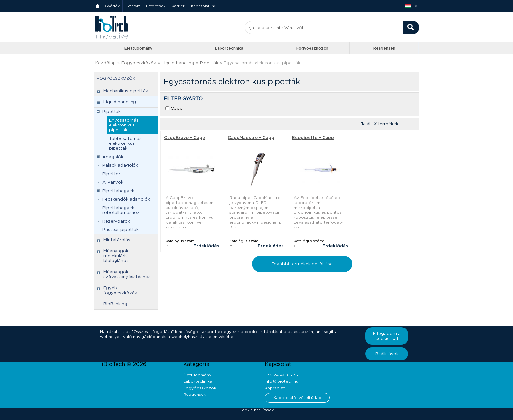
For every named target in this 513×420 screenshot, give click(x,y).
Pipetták (209, 63)
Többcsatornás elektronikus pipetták (125, 143)
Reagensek (384, 48)
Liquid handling (178, 63)
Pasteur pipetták (121, 230)
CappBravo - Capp (185, 137)
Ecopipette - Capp (313, 137)
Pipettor (111, 174)
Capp (177, 108)
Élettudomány (138, 48)
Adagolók (113, 157)
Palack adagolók (120, 165)
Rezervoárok (116, 221)
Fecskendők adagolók (126, 199)
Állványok (113, 182)
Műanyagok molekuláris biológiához (116, 256)
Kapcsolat (200, 6)
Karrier (178, 6)
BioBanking (115, 304)
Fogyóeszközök (312, 48)
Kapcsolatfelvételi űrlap (297, 398)
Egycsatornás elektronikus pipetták (262, 63)
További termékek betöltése (302, 264)
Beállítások (387, 354)
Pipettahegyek (118, 191)
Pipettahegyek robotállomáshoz (121, 210)
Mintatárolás (117, 240)
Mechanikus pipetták (126, 91)
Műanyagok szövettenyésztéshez (127, 274)
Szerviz (133, 6)
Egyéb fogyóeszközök (120, 290)
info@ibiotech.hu (282, 381)
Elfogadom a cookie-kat (387, 336)
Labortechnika (229, 48)
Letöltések (156, 6)
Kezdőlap (106, 63)
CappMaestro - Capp (251, 137)
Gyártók (112, 6)
